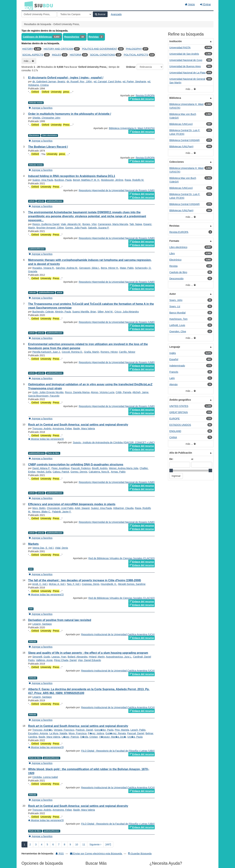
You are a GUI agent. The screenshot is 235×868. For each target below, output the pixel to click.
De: (171, 459)
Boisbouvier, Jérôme (112, 180)
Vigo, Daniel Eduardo (89, 660)
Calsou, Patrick (61, 472)
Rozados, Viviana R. (43, 268)
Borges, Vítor (89, 224)
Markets (33, 544)
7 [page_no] (59, 844)
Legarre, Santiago (42, 624)
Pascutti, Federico (81, 468)
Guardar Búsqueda (140, 854)
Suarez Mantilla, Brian (84, 312)
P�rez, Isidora (96, 733)
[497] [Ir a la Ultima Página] (108, 844)
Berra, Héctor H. (110, 268)
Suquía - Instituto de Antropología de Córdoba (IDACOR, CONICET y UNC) (114, 442)
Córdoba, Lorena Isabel (45, 777)
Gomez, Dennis (79, 472)
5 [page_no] (47, 844)
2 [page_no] (30, 844)
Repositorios (72, 37)
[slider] (171, 470)
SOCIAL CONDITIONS (103, 55)
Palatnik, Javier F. (62, 512)
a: (192, 459)
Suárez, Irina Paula (43, 180)
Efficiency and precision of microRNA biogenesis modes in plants (72, 504)
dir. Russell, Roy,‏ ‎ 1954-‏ (79, 82)
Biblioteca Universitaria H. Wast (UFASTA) (132, 128)
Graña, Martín (92, 352)
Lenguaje (175, 347)
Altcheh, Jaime (140, 392)
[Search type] (75, 14)
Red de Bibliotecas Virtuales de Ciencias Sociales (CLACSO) (121, 558)
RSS (60, 854)
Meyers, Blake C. (41, 512)
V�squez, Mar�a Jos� (113, 737)
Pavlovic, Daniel (84, 730)
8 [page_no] (65, 844)
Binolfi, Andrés (100, 468)
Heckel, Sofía (44, 472)
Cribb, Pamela (124, 392)
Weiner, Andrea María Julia (124, 468)
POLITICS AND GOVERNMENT (100, 49)
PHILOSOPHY (134, 49)
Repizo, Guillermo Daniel (46, 224)
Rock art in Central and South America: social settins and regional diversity (78, 425)
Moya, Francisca (78, 733)
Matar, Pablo (127, 268)
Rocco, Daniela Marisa (77, 392)
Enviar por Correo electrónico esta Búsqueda (96, 854)
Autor (173, 294)
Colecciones (177, 162)
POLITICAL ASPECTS (136, 55)
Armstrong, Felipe (62, 429)
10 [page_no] (77, 844)
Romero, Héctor (109, 352)
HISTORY (28, 49)
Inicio (190, 4)
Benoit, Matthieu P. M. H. (86, 180)
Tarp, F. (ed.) (74, 584)
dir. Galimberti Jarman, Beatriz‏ (49, 82)
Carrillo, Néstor (127, 352)
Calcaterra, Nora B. (99, 472)
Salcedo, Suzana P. (99, 228)
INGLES (56, 55)
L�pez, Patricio (70, 737)
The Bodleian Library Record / (48, 147)
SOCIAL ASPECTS (33, 55)
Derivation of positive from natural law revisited (60, 620)
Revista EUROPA (145, 95)
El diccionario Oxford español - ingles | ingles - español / (66, 78)
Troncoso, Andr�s (42, 730)
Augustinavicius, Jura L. (119, 657)
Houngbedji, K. (109, 584)
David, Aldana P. (41, 468)
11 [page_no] (84, 844)
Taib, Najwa (136, 224)
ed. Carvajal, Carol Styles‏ (108, 82)
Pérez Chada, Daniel (65, 660)
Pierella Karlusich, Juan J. (46, 352)
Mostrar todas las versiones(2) (46, 595)
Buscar (100, 14)
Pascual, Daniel (136, 733)
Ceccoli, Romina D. (72, 352)
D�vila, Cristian (89, 737)
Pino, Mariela (122, 730)
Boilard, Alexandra (78, 657)
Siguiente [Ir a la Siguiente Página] (95, 844)
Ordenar (131, 67)
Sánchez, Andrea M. (67, 268)
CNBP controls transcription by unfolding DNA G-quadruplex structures (76, 464)
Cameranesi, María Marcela (113, 224)
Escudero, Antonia (38, 733)
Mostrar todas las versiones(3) (46, 439)
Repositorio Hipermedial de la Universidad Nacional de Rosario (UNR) (117, 190)
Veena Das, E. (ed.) (43, 548)
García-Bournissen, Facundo (44, 396)
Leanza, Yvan (59, 657)
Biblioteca (175, 98)
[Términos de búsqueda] (39, 14)
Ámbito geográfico (180, 400)
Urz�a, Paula (135, 737)
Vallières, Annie (44, 660)
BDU (28, 5)
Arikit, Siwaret (82, 508)
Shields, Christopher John (46, 118)
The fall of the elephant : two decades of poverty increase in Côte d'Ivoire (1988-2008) (85, 580)
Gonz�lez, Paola (104, 730)
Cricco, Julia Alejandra (127, 312)
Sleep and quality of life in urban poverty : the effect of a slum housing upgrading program (88, 653)
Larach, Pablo (138, 730)
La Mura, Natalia (58, 733)
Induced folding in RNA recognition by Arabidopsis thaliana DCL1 (72, 176)
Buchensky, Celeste (43, 312)
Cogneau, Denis (91, 584)
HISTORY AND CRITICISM (58, 49)
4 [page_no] (42, 844)
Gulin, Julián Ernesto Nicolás (48, 392)
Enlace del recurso (141, 99)
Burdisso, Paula (63, 180)
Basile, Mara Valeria (84, 429)
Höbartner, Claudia (123, 508)
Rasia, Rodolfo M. (134, 180)
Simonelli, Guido (41, 657)
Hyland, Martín (97, 657)
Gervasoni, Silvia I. (89, 268)
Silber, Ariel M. (105, 312)
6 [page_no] (53, 844)
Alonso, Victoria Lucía (103, 392)
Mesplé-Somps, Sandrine (132, 584)
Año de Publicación (181, 453)
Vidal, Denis (61, 548)
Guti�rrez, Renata (116, 733)
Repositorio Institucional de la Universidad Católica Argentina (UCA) (118, 634)
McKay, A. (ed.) (57, 584)
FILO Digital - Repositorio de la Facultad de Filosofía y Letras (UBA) (118, 751)
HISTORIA (76, 55)
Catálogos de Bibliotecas (37, 37)
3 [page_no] (36, 844)
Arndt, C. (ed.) (40, 584)
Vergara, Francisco (64, 730)
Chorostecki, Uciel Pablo (60, 508)
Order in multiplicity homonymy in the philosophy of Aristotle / (70, 114)
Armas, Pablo (118, 472)
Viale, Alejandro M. (71, 224)
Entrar (205, 4)
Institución (176, 41)
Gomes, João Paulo (76, 228)
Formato (174, 241)
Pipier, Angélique (61, 468)
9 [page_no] (70, 844)
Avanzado (116, 14)
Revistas (94, 37)
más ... (29, 61)
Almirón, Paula (63, 312)
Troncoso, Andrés (42, 429)
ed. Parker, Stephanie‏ (134, 82)
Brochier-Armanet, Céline (50, 228)
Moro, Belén (39, 508)
